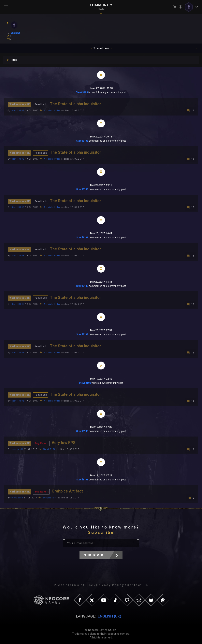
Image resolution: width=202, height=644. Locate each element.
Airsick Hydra (52, 110)
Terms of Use (81, 584)
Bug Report (42, 442)
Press (59, 584)
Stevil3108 (82, 92)
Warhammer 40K (20, 104)
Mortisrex (17, 496)
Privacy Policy (110, 584)
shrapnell (17, 448)
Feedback (41, 104)
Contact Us (137, 584)
